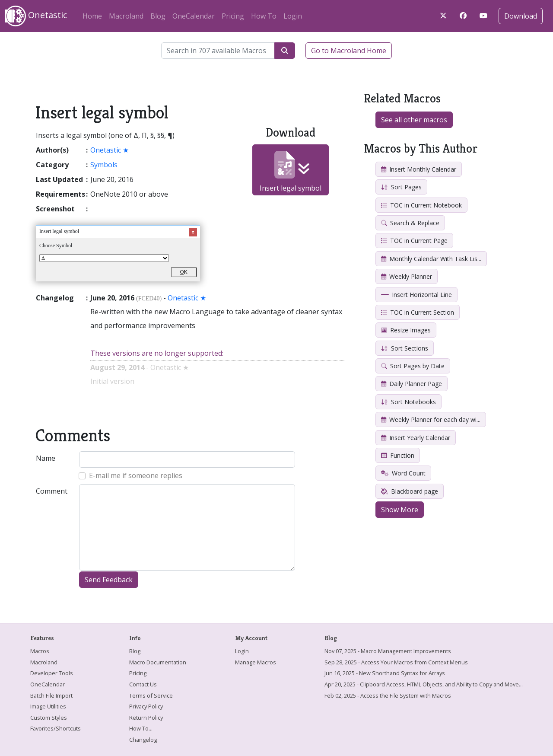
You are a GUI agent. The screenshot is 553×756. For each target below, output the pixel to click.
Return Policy (146, 718)
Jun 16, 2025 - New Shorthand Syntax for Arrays (385, 673)
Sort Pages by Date (413, 366)
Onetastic (36, 16)
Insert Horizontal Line (416, 295)
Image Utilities (48, 706)
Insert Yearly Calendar (416, 438)
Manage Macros (256, 662)
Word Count (403, 473)
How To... (141, 728)
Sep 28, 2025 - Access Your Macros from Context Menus (396, 662)
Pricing (233, 16)
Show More (400, 510)
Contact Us (143, 684)
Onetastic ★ (110, 150)
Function (398, 455)
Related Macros (402, 98)
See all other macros (414, 120)
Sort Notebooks (408, 402)
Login (293, 16)
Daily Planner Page (412, 384)
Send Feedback (109, 580)
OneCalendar (194, 16)
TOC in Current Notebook (421, 205)
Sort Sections (405, 348)
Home (92, 16)
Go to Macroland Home (349, 51)
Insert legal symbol (291, 172)
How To (264, 16)
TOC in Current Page (414, 241)
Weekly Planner (407, 276)
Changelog (143, 740)
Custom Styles (49, 718)
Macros (40, 651)
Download (521, 16)
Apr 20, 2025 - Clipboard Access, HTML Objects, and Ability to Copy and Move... (424, 684)
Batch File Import (51, 695)
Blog (158, 16)
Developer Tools (52, 673)
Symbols (104, 165)
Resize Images (406, 330)
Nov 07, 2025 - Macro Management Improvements (388, 651)
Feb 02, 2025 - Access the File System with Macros (388, 695)
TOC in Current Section (418, 312)
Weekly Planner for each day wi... (431, 419)
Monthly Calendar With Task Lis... (431, 259)
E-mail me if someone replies (136, 475)
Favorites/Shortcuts (56, 728)
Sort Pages (401, 187)
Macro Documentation (158, 662)
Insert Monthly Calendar (419, 169)
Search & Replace (410, 223)
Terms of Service (151, 695)
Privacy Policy (146, 706)
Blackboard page (410, 491)
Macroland (126, 16)
